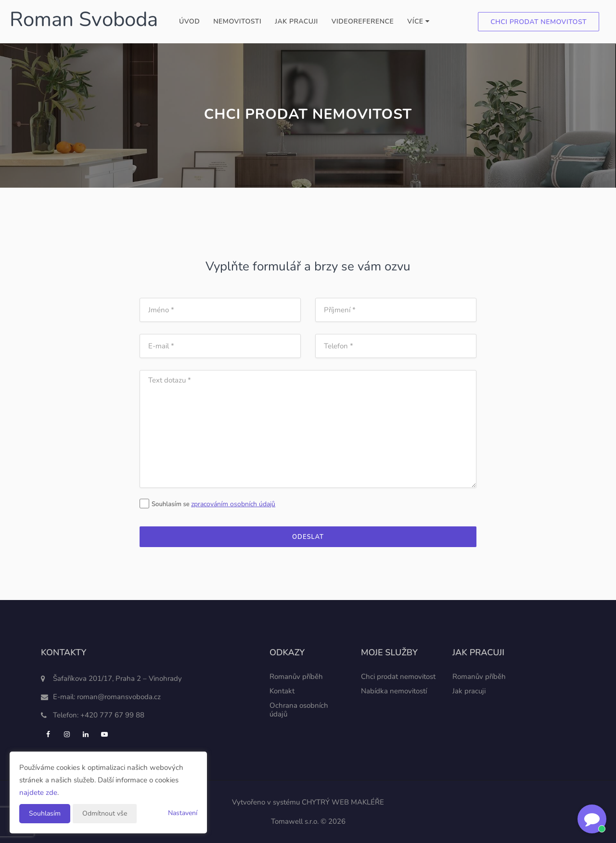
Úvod (189, 21)
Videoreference (363, 21)
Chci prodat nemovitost (539, 22)
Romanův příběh (296, 677)
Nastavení (183, 813)
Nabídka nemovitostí (394, 691)
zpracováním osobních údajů (233, 504)
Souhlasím (45, 813)
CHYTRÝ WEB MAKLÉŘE (343, 802)
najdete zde (38, 792)
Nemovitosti (237, 21)
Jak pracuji (296, 21)
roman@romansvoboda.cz (119, 697)
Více (418, 21)
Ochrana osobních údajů (299, 710)
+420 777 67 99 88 (112, 715)
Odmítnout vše (105, 813)
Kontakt (282, 691)
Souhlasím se (165, 504)
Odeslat (308, 537)
